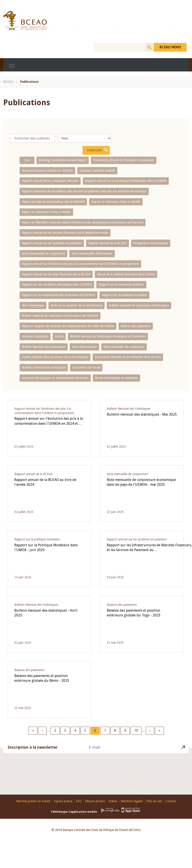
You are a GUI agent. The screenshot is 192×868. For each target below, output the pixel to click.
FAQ (79, 801)
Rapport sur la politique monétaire (124, 295)
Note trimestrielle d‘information (92, 254)
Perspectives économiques (151, 243)
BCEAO (8, 82)
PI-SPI (59, 33)
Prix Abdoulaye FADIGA (119, 33)
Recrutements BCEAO (78, 33)
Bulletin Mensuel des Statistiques (44, 347)
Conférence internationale (31, 33)
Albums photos (95, 801)
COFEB (98, 33)
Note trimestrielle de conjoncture (43, 254)
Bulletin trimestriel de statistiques (44, 367)
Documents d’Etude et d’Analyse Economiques (124, 160)
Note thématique (33, 305)
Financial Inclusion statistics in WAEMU (47, 171)
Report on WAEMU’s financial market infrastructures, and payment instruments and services (83, 222)
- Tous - (27, 160)
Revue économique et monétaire (116, 378)
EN (185, 33)
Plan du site (154, 801)
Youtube (174, 33)
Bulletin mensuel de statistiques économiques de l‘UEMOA (60, 316)
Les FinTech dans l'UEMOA (151, 33)
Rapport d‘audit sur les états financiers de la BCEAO (56, 274)
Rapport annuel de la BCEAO (108, 243)
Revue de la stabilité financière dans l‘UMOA (126, 274)
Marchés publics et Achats (33, 801)
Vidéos (113, 801)
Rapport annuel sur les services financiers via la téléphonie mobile (65, 233)
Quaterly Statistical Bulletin (97, 171)
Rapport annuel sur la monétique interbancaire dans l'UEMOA (126, 181)
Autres (59, 336)
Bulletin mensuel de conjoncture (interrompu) (139, 305)
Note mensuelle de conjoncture (124, 347)
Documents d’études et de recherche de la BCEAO (128, 357)
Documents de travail (86, 367)
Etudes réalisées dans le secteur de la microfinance (55, 357)
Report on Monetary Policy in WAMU (116, 202)
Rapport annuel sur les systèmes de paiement (52, 243)
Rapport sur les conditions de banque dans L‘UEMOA (57, 284)
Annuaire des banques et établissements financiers (55, 378)
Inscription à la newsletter (33, 752)
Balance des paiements (136, 326)
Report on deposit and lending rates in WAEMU (53, 202)
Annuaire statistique (35, 336)
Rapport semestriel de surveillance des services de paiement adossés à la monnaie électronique (84, 191)
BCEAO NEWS (170, 47)
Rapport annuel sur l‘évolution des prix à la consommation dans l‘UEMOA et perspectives (80, 264)
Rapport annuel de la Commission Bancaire (50, 181)
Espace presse (63, 801)
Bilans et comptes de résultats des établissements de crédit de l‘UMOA (68, 326)
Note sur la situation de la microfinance (77, 305)
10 (138, 730)
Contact (130, 780)
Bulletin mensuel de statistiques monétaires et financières (108, 336)
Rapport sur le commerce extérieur (121, 284)
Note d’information (84, 347)
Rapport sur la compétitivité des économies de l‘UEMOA (58, 295)
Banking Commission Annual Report (63, 160)
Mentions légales (132, 801)
